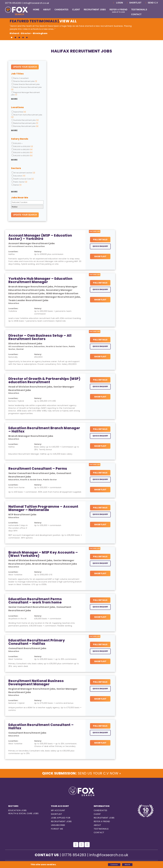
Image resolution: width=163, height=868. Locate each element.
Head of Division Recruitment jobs (26, 88)
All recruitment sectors (23, 173)
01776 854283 (13, 3)
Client (76, 10)
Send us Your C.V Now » (81, 773)
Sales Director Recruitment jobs (26, 84)
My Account (58, 811)
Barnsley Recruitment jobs (25, 126)
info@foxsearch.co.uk (36, 3)
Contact (136, 14)
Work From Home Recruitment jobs (27, 116)
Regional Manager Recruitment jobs (25, 94)
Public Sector (19, 182)
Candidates (61, 10)
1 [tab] (12, 38)
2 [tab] (15, 38)
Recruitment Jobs (95, 10)
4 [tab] (23, 38)
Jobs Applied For (61, 818)
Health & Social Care (23, 179)
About (47, 10)
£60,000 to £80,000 (22, 149)
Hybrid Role (19, 112)
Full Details (100, 240)
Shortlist (134, 3)
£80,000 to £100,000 (22, 146)
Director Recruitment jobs (24, 81)
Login (118, 3)
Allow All (127, 865)
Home (36, 10)
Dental (16, 185)
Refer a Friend (118, 11)
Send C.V (151, 3)
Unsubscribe (58, 825)
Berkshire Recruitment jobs (25, 123)
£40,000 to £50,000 (22, 156)
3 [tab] (19, 38)
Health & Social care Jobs (23, 814)
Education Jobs (17, 811)
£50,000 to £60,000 (22, 153)
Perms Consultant (20, 78)
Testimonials (139, 10)
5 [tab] (27, 38)
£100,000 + (17, 143)
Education (18, 176)
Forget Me (57, 829)
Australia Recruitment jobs (25, 120)
